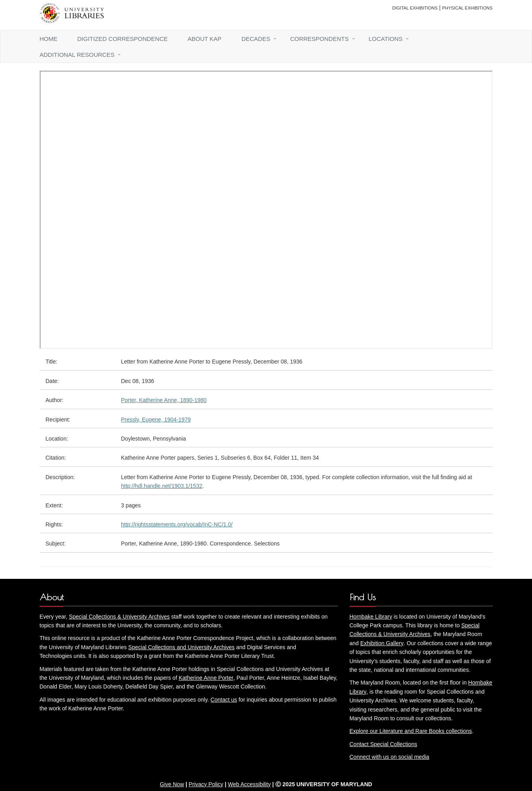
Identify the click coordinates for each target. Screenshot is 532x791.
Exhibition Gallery (382, 643)
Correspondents (319, 39)
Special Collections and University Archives (182, 647)
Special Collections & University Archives (119, 617)
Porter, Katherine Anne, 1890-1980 (164, 400)
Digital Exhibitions (415, 8)
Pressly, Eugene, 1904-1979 (156, 420)
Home (49, 39)
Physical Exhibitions (467, 8)
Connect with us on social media (390, 757)
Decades (256, 39)
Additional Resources (77, 55)
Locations (386, 39)
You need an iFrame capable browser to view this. (266, 210)
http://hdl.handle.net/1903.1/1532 (162, 486)
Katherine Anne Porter (206, 678)
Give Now (172, 784)
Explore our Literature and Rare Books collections (411, 731)
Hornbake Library (371, 617)
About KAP (205, 39)
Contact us (224, 700)
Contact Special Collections (383, 744)
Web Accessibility (250, 784)
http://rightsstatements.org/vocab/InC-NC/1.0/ (177, 524)
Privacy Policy (206, 784)
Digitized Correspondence (123, 39)
